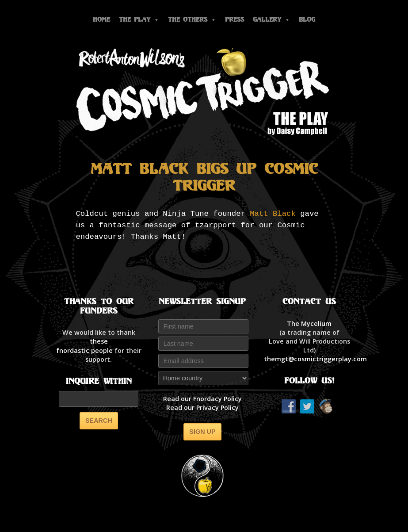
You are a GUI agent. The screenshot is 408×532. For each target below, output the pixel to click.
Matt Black (273, 214)
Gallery (271, 20)
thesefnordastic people (84, 346)
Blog (307, 20)
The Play (139, 20)
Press (235, 20)
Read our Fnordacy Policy (202, 399)
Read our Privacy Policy (202, 408)
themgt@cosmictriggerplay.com (315, 359)
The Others (192, 20)
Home (101, 20)
